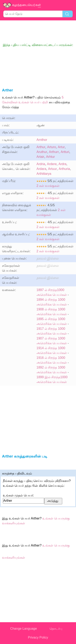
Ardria (41, 164)
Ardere (52, 164)
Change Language (24, 629)
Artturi (65, 152)
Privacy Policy (38, 637)
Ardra (63, 164)
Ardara (41, 169)
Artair (40, 157)
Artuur (52, 169)
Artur (61, 147)
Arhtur (50, 157)
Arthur (41, 147)
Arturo (51, 147)
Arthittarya (44, 174)
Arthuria (64, 169)
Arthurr (54, 152)
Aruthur (42, 152)
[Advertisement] (38, 31)
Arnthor (42, 140)
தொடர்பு (56, 629)
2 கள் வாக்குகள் (48, 186)
